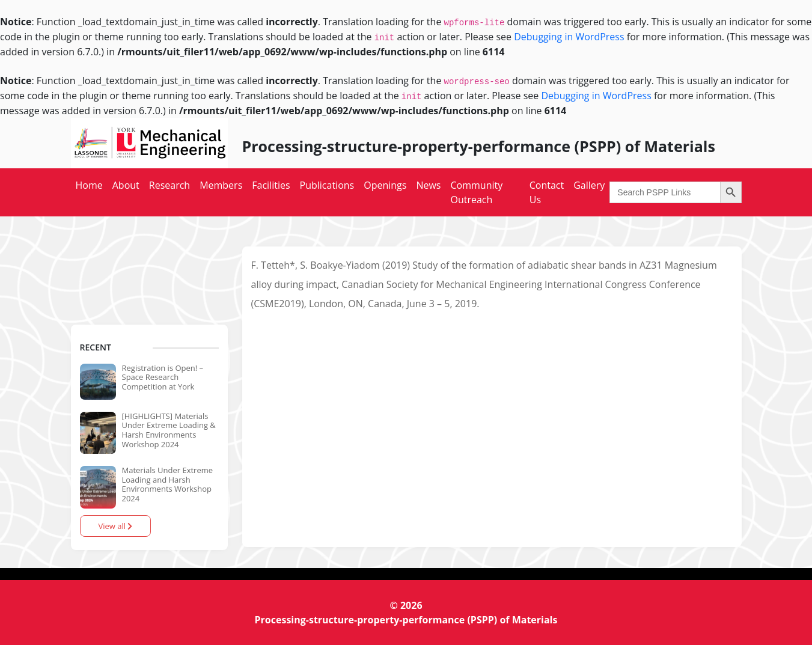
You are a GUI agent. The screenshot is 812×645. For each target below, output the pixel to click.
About (126, 185)
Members (221, 185)
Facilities (271, 185)
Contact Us (547, 192)
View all (116, 526)
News (428, 185)
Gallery (589, 185)
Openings (385, 185)
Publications (327, 185)
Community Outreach (476, 192)
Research (169, 185)
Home (89, 185)
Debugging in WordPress (569, 37)
